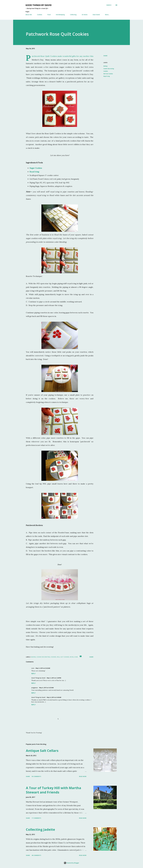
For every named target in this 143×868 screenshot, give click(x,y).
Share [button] (105, 56)
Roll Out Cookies (108, 74)
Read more (83, 776)
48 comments (36, 855)
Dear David (96, 15)
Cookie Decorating (109, 69)
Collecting (73, 15)
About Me (29, 15)
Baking (105, 66)
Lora (33, 668)
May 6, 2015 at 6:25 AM (46, 688)
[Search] (109, 5)
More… (107, 15)
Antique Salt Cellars (42, 751)
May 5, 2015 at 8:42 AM (43, 668)
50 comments (36, 776)
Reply (33, 674)
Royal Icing (107, 76)
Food (49, 15)
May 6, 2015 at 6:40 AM (54, 697)
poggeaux (35, 688)
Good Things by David (39, 5)
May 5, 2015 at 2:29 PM (54, 678)
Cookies (40, 15)
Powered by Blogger (71, 863)
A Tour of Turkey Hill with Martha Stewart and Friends (53, 790)
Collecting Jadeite (40, 830)
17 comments (36, 818)
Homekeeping (60, 15)
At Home (85, 15)
